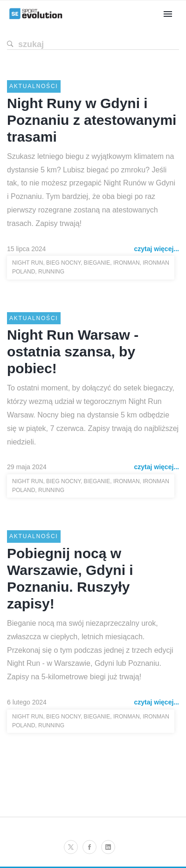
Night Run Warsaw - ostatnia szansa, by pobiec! (73, 352)
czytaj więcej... (157, 249)
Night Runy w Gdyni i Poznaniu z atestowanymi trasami (92, 120)
